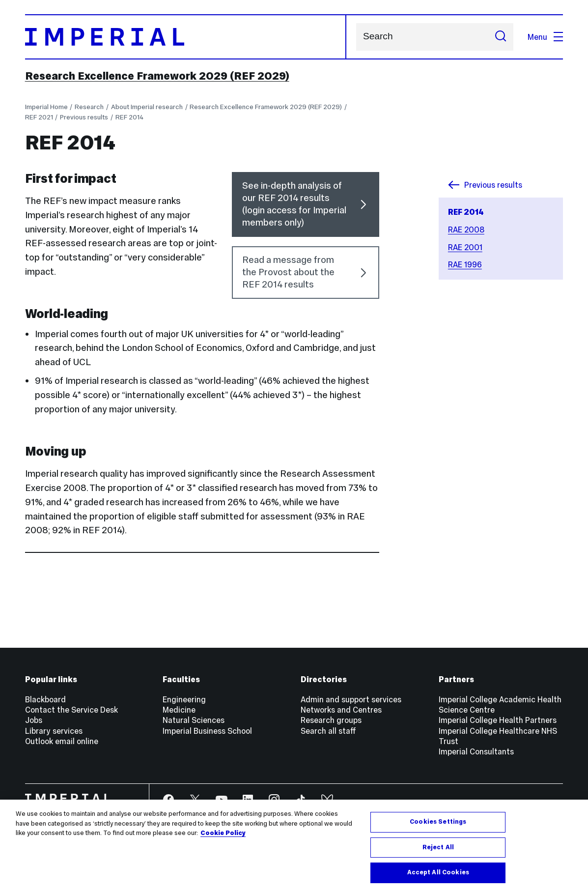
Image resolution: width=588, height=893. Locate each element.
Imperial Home (46, 107)
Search (356, 37)
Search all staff (328, 731)
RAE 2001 (465, 247)
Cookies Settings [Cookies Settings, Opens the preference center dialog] (438, 822)
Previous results (84, 117)
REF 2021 (39, 117)
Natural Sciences (194, 720)
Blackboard (45, 699)
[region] (294, 846)
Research (89, 107)
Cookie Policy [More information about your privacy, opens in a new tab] (223, 833)
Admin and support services (351, 699)
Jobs (34, 720)
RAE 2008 (466, 230)
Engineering (184, 699)
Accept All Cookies (438, 872)
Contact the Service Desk (71, 710)
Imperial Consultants (476, 751)
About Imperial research (147, 107)
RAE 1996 (465, 264)
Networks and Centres (341, 710)
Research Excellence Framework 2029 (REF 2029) (157, 76)
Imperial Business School (207, 731)
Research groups (331, 720)
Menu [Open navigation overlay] (546, 37)
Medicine (179, 710)
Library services (54, 731)
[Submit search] (500, 37)
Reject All (438, 847)
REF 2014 (129, 117)
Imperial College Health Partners (498, 720)
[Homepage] (186, 37)
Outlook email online (62, 741)
